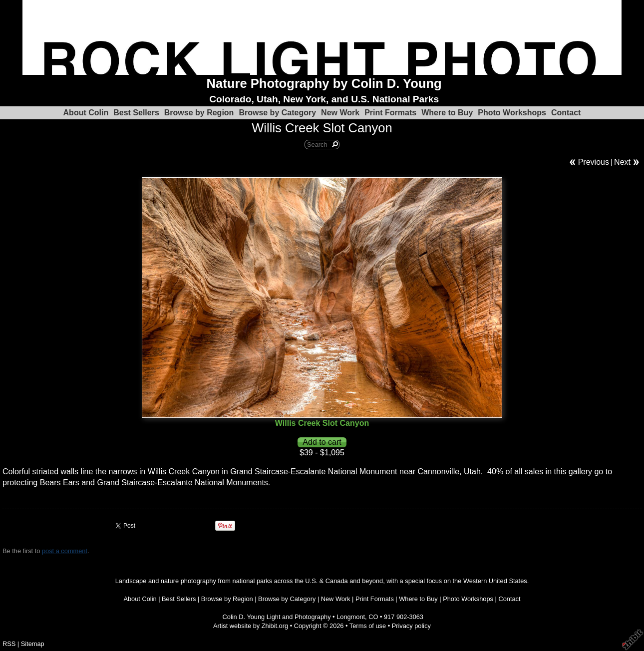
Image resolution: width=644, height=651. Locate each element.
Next (622, 162)
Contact (566, 113)
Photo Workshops (512, 113)
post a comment (65, 551)
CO (373, 617)
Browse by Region (199, 113)
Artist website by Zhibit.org (251, 626)
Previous (594, 162)
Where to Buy (447, 113)
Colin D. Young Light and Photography (277, 617)
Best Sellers (136, 113)
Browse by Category (277, 113)
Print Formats (390, 113)
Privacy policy (411, 626)
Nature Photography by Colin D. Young (324, 83)
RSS (9, 644)
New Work (340, 113)
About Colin (86, 113)
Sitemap (33, 644)
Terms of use (368, 626)
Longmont (351, 617)
